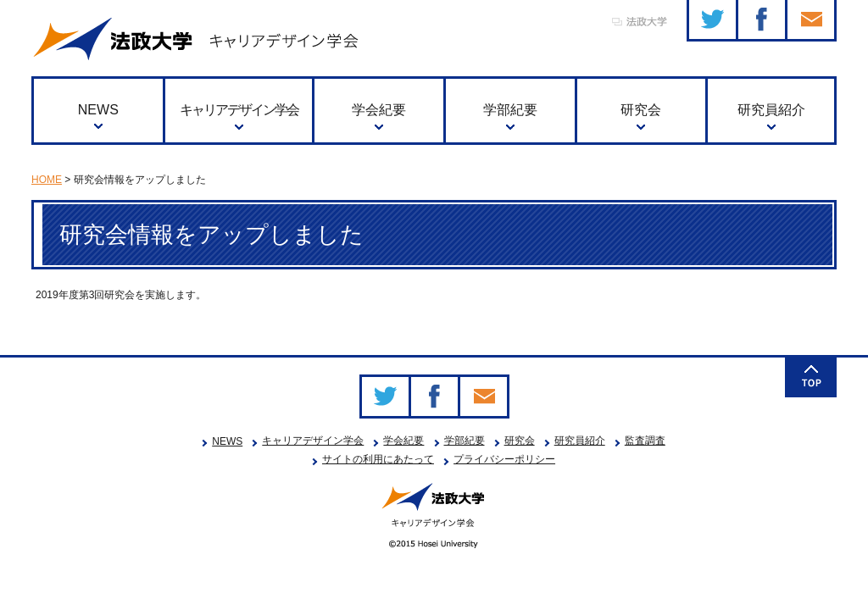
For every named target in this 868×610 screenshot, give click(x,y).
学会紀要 (379, 110)
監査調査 (645, 441)
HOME (47, 180)
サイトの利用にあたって (378, 459)
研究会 (641, 110)
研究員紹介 (771, 110)
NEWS (98, 110)
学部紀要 (510, 110)
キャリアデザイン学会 (239, 110)
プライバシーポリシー (504, 459)
